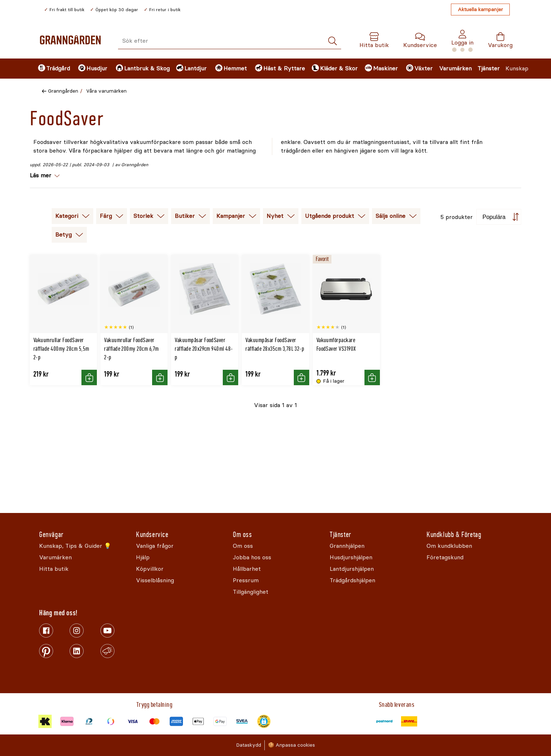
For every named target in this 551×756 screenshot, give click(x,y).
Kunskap (517, 68)
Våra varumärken (106, 91)
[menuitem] (52, 69)
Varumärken (455, 68)
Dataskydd (249, 745)
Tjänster (489, 68)
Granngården (63, 91)
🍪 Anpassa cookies (291, 745)
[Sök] (333, 41)
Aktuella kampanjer (480, 10)
